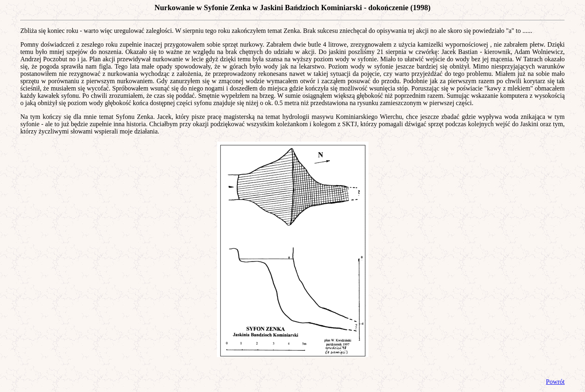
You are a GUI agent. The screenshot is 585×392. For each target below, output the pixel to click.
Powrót (555, 382)
